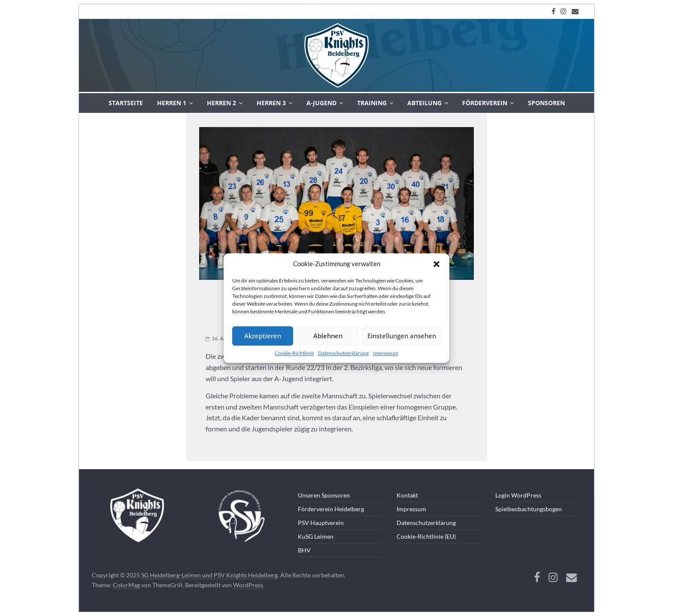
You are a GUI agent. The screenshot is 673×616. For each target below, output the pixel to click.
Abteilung (424, 103)
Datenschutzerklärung (343, 353)
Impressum (386, 353)
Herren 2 (221, 103)
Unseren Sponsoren (324, 495)
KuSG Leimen (316, 536)
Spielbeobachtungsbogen (529, 509)
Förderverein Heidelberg (331, 509)
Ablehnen (328, 336)
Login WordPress (518, 495)
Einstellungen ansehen (402, 336)
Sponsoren (546, 103)
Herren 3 (271, 103)
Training (372, 103)
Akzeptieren (263, 336)
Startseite (126, 103)
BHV (304, 550)
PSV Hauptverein (321, 523)
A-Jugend (321, 103)
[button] (437, 264)
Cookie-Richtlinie (294, 353)
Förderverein (485, 103)
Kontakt (407, 495)
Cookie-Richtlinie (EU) (426, 536)
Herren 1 (172, 103)
